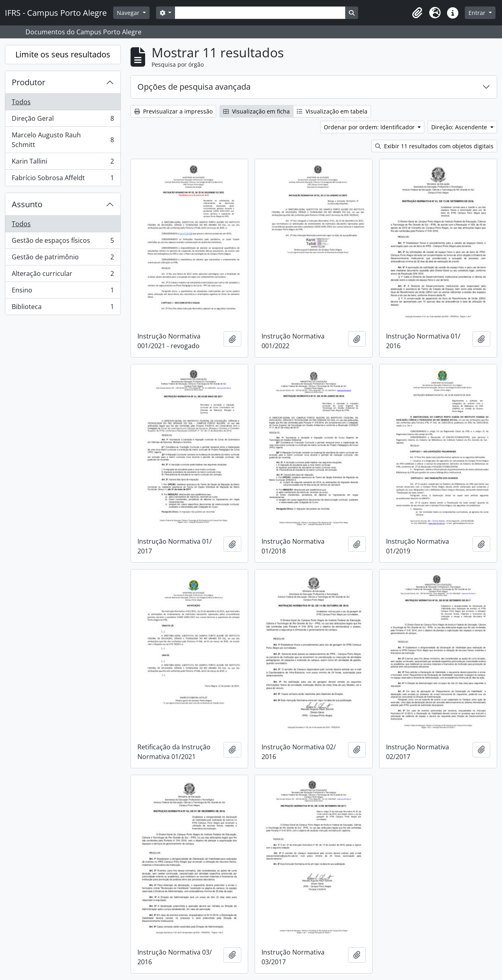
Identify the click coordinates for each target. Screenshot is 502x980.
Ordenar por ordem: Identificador (370, 127)
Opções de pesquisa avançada (194, 87)
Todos (21, 102)
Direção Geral (63, 120)
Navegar (129, 13)
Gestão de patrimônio (63, 259)
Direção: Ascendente (460, 127)
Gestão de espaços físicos (63, 242)
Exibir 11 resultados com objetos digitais (434, 146)
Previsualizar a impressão (173, 111)
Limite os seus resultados (63, 54)
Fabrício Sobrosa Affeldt (63, 179)
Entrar (478, 13)
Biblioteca (63, 308)
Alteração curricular (63, 275)
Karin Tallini (63, 163)
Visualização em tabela (332, 111)
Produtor (28, 82)
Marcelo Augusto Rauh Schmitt (63, 140)
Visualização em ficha (256, 111)
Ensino (63, 292)
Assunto (27, 204)
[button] (417, 13)
